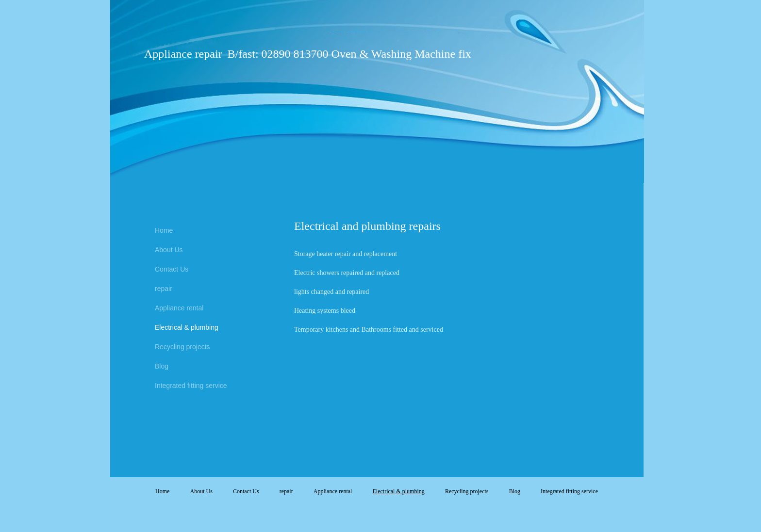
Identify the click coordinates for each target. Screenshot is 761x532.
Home (164, 230)
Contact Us (172, 269)
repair (164, 289)
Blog (162, 366)
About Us (169, 250)
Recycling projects (182, 347)
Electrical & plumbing (187, 327)
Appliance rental (179, 308)
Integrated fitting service (191, 386)
